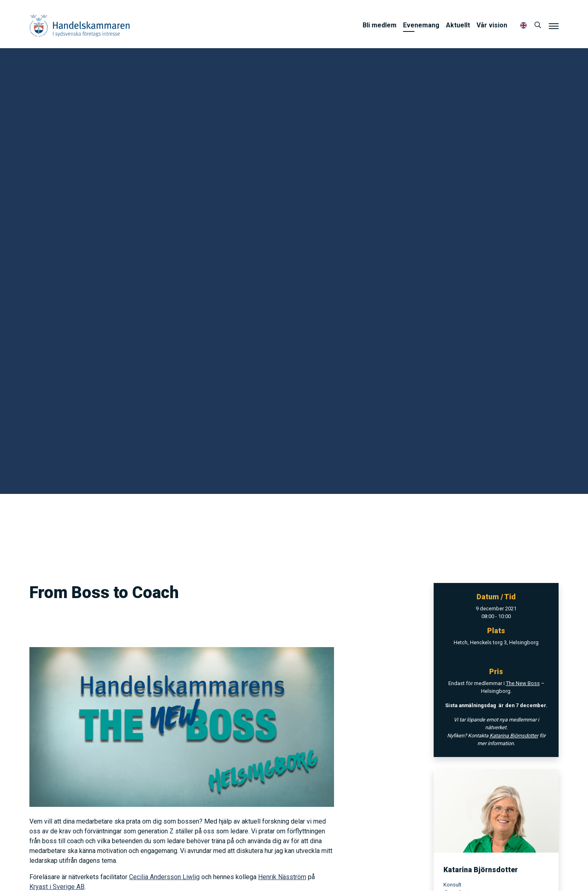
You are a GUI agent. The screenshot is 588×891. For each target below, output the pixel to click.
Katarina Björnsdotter (514, 736)
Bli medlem (380, 25)
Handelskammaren (80, 26)
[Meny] (554, 26)
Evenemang (421, 25)
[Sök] (538, 25)
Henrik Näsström (282, 877)
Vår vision (492, 25)
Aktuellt (458, 25)
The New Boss (523, 683)
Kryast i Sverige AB (57, 887)
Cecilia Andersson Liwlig (164, 877)
